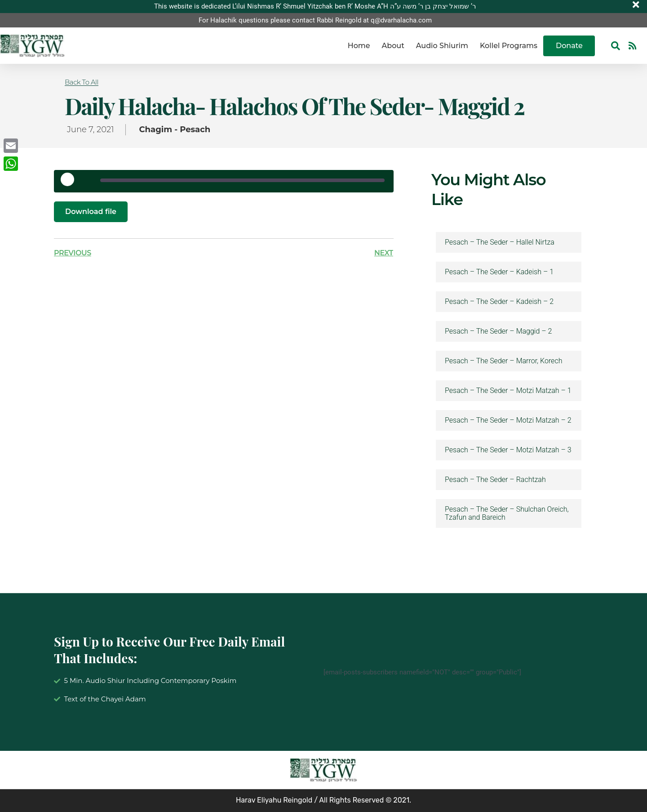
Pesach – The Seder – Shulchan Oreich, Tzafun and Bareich (507, 513)
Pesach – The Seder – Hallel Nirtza (500, 242)
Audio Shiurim (442, 46)
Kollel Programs (509, 46)
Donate (569, 46)
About (393, 46)
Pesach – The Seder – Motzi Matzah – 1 (508, 391)
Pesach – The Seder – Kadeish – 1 (499, 272)
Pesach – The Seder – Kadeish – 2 (499, 302)
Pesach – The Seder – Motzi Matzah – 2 (508, 420)
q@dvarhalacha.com (401, 20)
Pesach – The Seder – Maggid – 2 (498, 331)
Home (359, 46)
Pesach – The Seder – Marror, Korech (503, 361)
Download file (91, 212)
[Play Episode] (71, 183)
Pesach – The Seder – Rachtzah (495, 480)
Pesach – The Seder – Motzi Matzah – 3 (508, 450)
